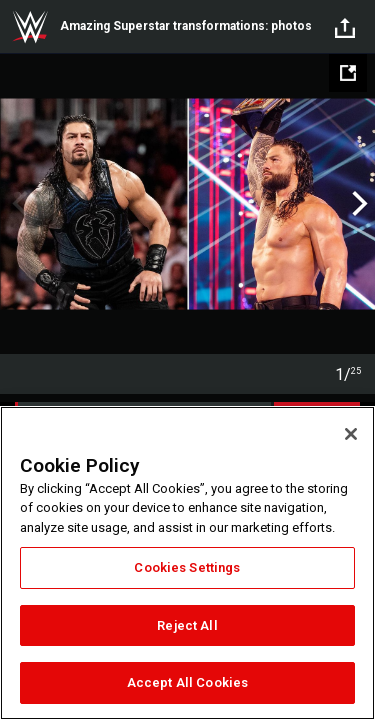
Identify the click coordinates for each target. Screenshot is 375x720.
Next (357, 204)
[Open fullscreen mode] (348, 73)
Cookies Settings (187, 567)
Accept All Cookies (187, 682)
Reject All (187, 625)
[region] (187, 563)
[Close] (351, 434)
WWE (30, 27)
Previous (17, 204)
